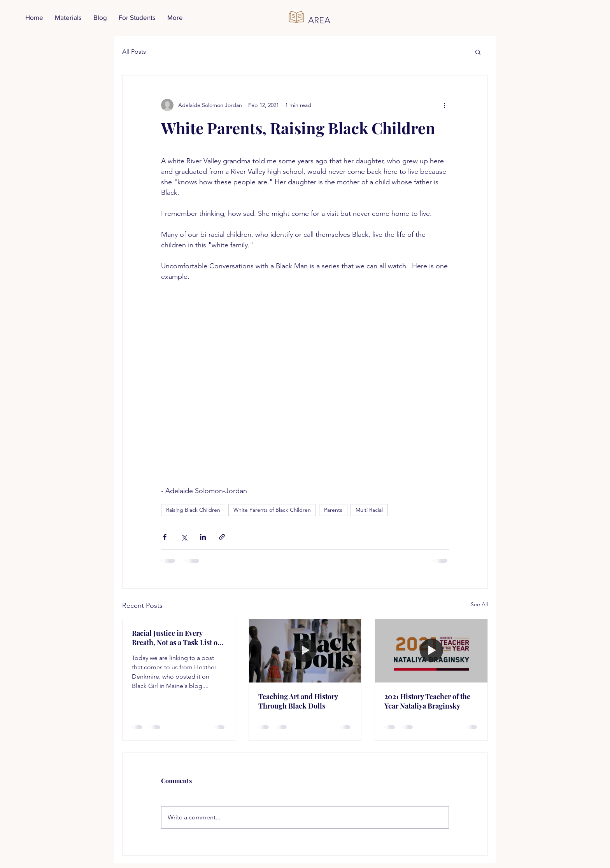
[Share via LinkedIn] (203, 537)
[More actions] (444, 105)
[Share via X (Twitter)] (184, 537)
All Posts (134, 52)
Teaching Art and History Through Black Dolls (298, 701)
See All (479, 604)
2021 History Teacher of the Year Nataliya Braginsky (427, 701)
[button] (478, 52)
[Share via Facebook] (165, 537)
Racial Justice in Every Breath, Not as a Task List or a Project (176, 638)
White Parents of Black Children (272, 510)
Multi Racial (369, 510)
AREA (319, 20)
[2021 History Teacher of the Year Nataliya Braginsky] (431, 651)
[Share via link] (222, 537)
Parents (333, 510)
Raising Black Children (193, 510)
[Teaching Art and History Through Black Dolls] (305, 651)
